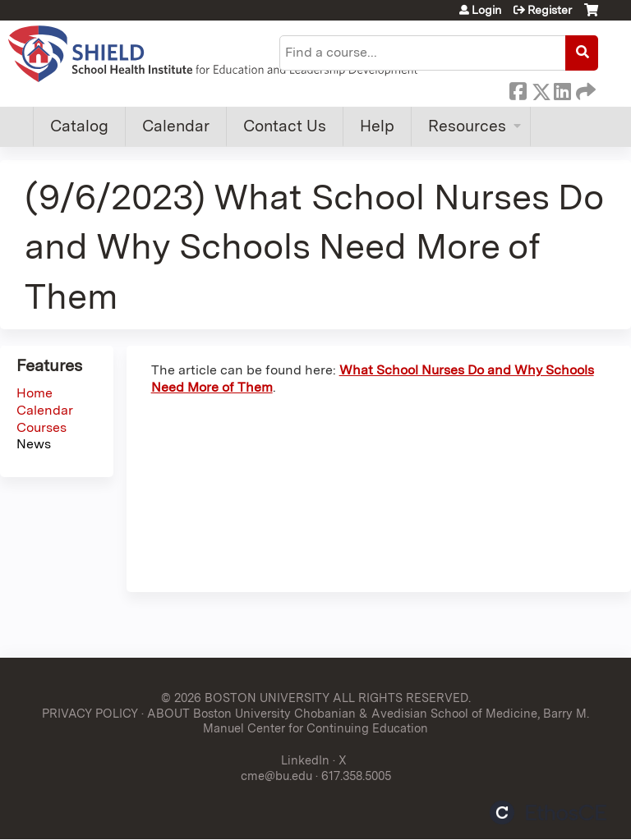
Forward (584, 89)
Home (35, 393)
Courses (41, 427)
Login (486, 10)
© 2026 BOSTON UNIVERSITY (245, 698)
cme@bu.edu (276, 776)
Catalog (79, 126)
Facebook (518, 89)
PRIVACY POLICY (90, 713)
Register (550, 10)
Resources (467, 126)
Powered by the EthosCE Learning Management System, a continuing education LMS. (548, 812)
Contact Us (285, 126)
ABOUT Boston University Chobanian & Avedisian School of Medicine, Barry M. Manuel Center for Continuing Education (368, 721)
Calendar (176, 126)
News (34, 444)
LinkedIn (562, 89)
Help (377, 126)
